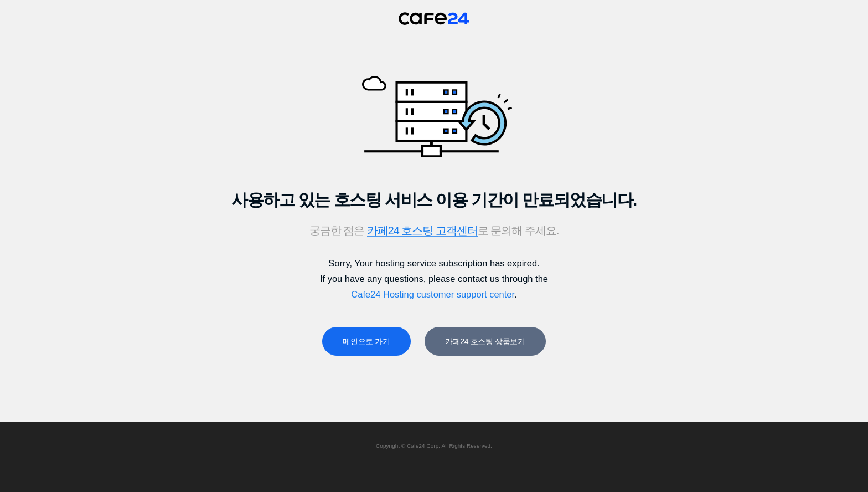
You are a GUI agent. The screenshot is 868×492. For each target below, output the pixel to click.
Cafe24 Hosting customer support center (433, 294)
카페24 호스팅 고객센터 (422, 230)
